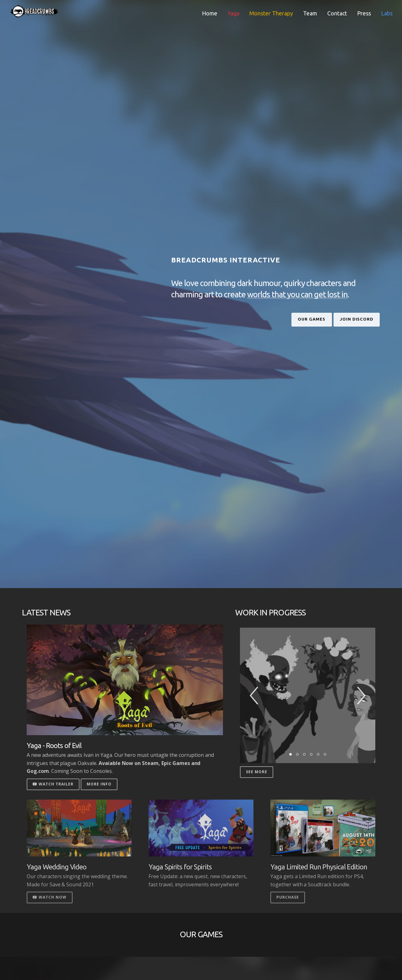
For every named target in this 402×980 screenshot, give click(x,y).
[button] (254, 695)
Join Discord (348, 319)
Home (210, 13)
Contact (337, 13)
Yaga (233, 13)
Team (310, 13)
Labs (387, 13)
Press (364, 13)
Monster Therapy (271, 13)
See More (257, 772)
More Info (99, 784)
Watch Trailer (53, 784)
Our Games (285, 319)
